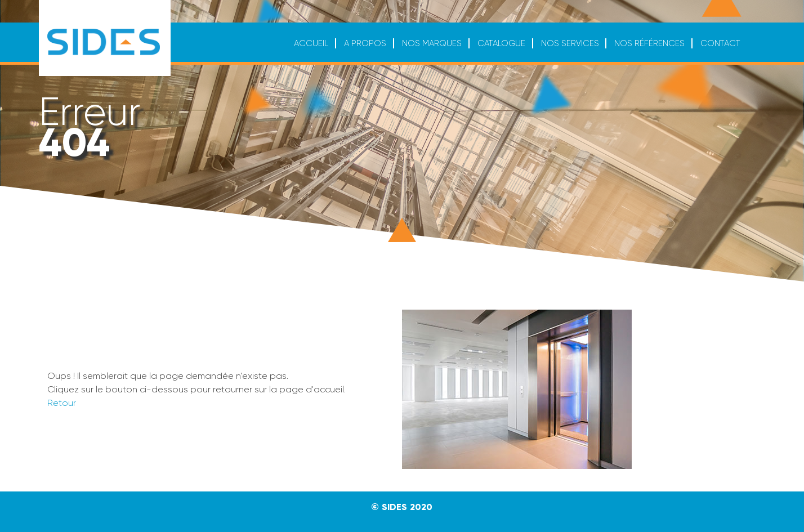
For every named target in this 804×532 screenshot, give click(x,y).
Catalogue (501, 43)
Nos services (570, 43)
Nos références (649, 43)
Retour (62, 403)
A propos (365, 43)
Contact (720, 43)
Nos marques (432, 43)
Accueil (311, 43)
